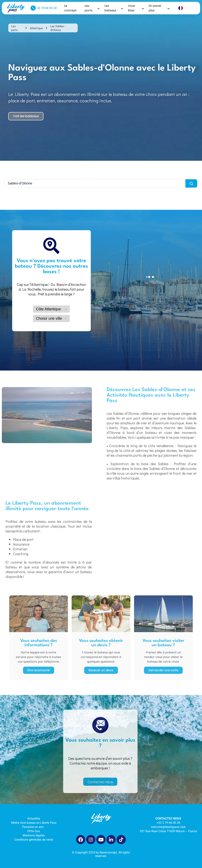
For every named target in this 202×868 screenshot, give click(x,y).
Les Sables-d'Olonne (58, 28)
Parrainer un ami (34, 827)
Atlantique (36, 28)
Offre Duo (34, 831)
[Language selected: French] (186, 8)
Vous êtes (136, 8)
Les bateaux (114, 8)
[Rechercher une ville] (95, 183)
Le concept (70, 8)
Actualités (34, 818)
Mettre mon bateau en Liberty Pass (34, 823)
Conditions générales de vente (34, 840)
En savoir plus (159, 8)
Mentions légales (34, 835)
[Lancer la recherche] (191, 183)
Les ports (92, 8)
